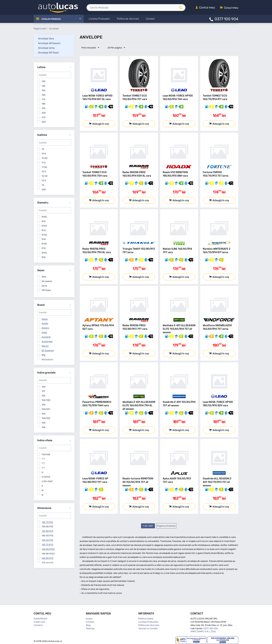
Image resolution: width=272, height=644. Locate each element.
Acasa (89, 619)
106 (44, 427)
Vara (44, 277)
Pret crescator (91, 48)
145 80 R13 (47, 558)
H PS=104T (47, 481)
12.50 (44, 176)
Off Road (46, 290)
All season (47, 281)
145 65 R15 (47, 540)
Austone (46, 337)
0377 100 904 (226, 19)
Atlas (44, 332)
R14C (44, 244)
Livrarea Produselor (148, 622)
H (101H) (46, 477)
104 (44, 414)
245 (44, 190)
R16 (44, 257)
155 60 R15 (47, 563)
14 (43, 185)
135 (44, 81)
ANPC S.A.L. (204, 631)
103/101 (46, 409)
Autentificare (40, 619)
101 (43, 391)
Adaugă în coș (101, 124)
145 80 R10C (48, 549)
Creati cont (39, 622)
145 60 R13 (47, 536)
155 (44, 90)
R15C (44, 253)
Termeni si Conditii (148, 628)
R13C (44, 235)
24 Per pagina (115, 48)
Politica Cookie (146, 619)
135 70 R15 (47, 522)
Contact (90, 622)
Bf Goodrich (48, 350)
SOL (214, 631)
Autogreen (47, 341)
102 (44, 396)
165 (44, 95)
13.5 (44, 180)
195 (44, 108)
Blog (88, 625)
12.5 (44, 171)
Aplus (45, 319)
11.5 (44, 163)
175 (43, 99)
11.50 (44, 167)
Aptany (45, 328)
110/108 (46, 454)
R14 (44, 239)
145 (44, 86)
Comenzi (38, 625)
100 (44, 387)
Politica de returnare (149, 625)
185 (44, 104)
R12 (44, 221)
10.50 (44, 158)
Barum (45, 346)
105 (44, 423)
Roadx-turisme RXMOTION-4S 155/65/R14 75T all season (138, 482)
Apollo (45, 323)
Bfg (44, 355)
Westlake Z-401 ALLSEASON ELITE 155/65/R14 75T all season (179, 329)
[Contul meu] (205, 8)
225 (44, 122)
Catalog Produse (53, 19)
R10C (44, 217)
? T (43, 459)
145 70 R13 (47, 545)
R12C (44, 226)
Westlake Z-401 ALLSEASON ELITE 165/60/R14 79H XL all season (139, 406)
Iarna (44, 286)
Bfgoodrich (47, 360)
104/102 (46, 418)
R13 (44, 230)
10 (43, 149)
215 (44, 117)
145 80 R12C (48, 554)
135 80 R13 (47, 531)
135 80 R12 (47, 527)
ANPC (194, 631)
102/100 (46, 400)
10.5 (44, 154)
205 (44, 113)
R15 (44, 248)
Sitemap (90, 628)
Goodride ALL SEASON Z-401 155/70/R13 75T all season (217, 482)
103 (44, 405)
